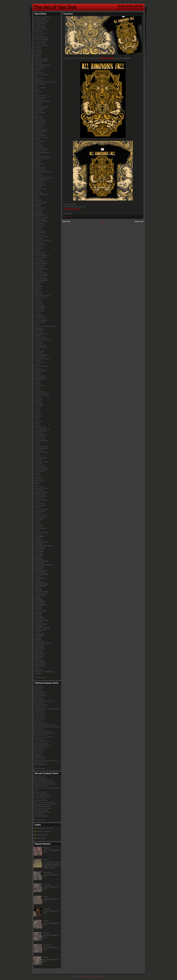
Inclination (47, 909)
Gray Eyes (68, 14)
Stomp (46, 957)
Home (121, 7)
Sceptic (46, 921)
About (130, 7)
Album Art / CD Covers (46, 828)
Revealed (47, 884)
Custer (46, 897)
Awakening (47, 872)
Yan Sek (102, 976)
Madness (47, 848)
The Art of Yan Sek (55, 7)
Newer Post (139, 221)
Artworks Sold (70, 217)
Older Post (66, 221)
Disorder (47, 933)
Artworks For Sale (44, 832)
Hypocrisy (47, 945)
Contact (139, 7)
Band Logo (41, 838)
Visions (46, 860)
